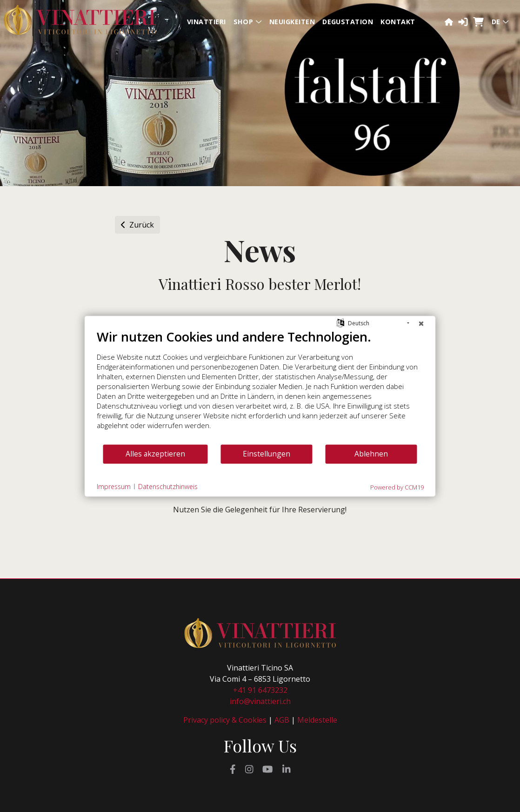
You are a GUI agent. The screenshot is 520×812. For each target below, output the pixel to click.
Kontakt (398, 22)
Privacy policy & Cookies (225, 720)
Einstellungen (267, 454)
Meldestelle (317, 720)
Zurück (137, 225)
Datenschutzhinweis (168, 487)
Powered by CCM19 (397, 487)
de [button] (500, 22)
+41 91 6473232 (260, 690)
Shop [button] (248, 22)
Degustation (348, 22)
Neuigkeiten (292, 22)
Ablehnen (371, 454)
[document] (260, 386)
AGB (282, 720)
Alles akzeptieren (155, 454)
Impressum (114, 487)
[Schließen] (421, 323)
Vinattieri (207, 22)
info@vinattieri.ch (260, 701)
